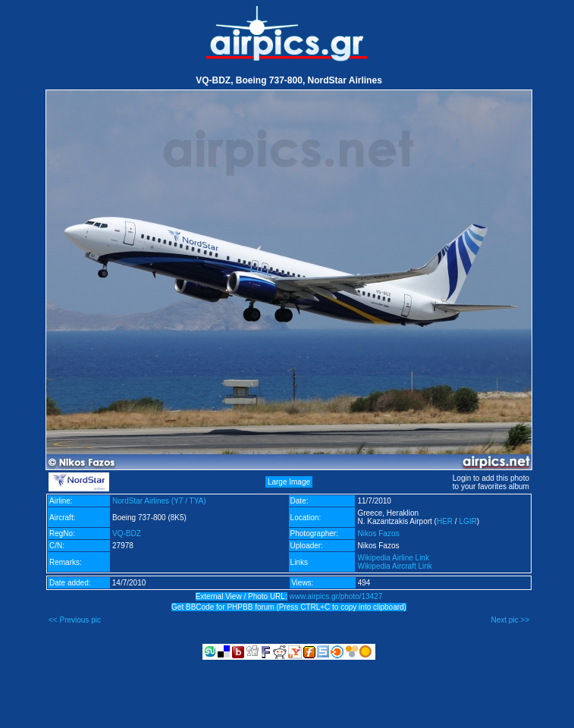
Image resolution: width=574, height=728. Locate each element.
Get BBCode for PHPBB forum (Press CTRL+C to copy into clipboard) (289, 607)
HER (445, 521)
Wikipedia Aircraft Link (394, 566)
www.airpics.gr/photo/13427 (336, 596)
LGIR (467, 521)
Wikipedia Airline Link (393, 558)
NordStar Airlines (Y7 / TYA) (159, 501)
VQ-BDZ (127, 533)
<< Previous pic (75, 620)
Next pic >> (510, 620)
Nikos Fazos (378, 533)
